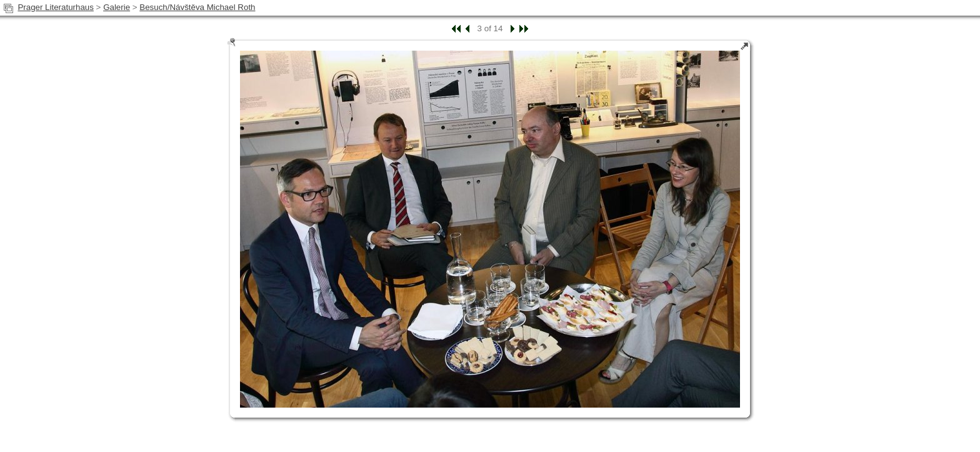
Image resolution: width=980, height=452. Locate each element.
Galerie (117, 7)
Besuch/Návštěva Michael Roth (197, 7)
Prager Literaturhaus (56, 7)
